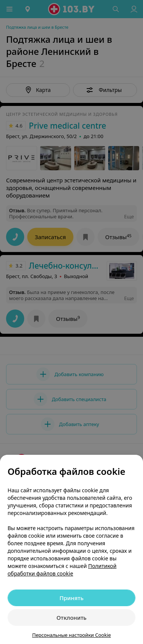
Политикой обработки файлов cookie (62, 570)
